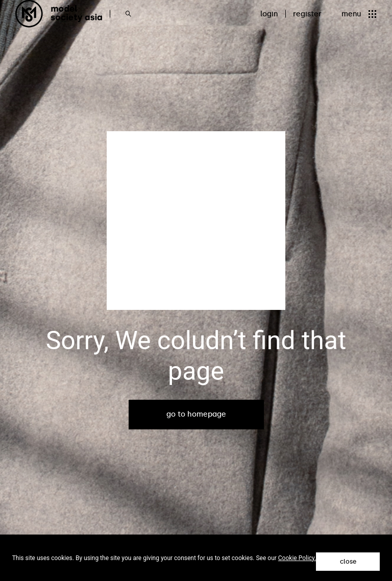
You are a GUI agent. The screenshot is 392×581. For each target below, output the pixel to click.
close (348, 562)
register (307, 14)
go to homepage (196, 414)
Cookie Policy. (297, 558)
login (269, 14)
